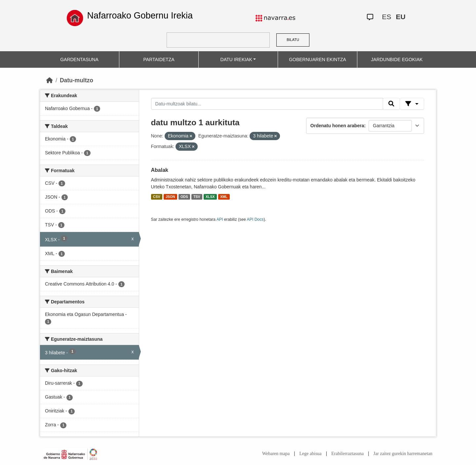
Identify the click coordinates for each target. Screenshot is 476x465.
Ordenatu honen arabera (337, 126)
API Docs (255, 219)
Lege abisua (311, 454)
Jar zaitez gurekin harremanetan (403, 454)
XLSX (210, 197)
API (220, 219)
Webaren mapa (276, 454)
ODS (184, 197)
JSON (170, 197)
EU (400, 17)
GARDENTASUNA (79, 59)
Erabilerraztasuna (347, 454)
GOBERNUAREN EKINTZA (317, 59)
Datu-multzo (77, 80)
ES (386, 17)
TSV (197, 197)
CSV (157, 197)
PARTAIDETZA (159, 59)
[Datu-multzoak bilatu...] (267, 104)
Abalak (160, 170)
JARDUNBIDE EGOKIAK (397, 59)
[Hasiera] (50, 80)
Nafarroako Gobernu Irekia (140, 16)
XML (224, 197)
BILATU (293, 40)
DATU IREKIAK (236, 59)
